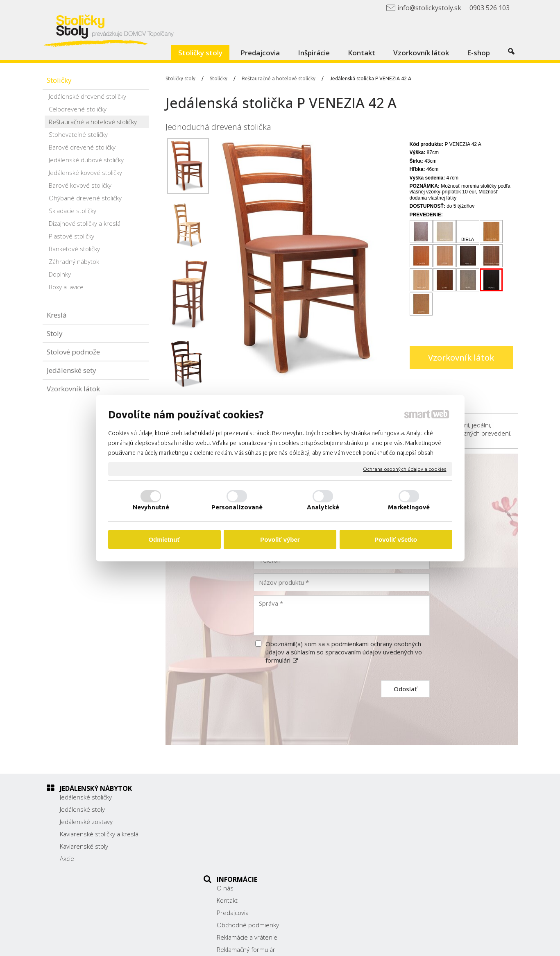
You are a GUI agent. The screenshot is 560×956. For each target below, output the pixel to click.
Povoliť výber (280, 539)
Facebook (393, 863)
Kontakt (232, 809)
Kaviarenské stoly (84, 846)
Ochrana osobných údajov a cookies (405, 469)
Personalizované (237, 507)
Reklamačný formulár (251, 858)
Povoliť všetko (396, 539)
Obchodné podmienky (252, 834)
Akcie (67, 858)
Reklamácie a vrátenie (252, 846)
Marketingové (409, 507)
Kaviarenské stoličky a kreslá (99, 834)
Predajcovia (237, 822)
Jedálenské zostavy (86, 822)
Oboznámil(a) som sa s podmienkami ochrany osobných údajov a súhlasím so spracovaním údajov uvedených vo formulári (344, 652)
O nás (230, 797)
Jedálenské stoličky (86, 797)
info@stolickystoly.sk (409, 851)
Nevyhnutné (151, 507)
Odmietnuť (164, 539)
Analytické (323, 507)
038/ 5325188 (400, 833)
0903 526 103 (400, 842)
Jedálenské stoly (82, 809)
